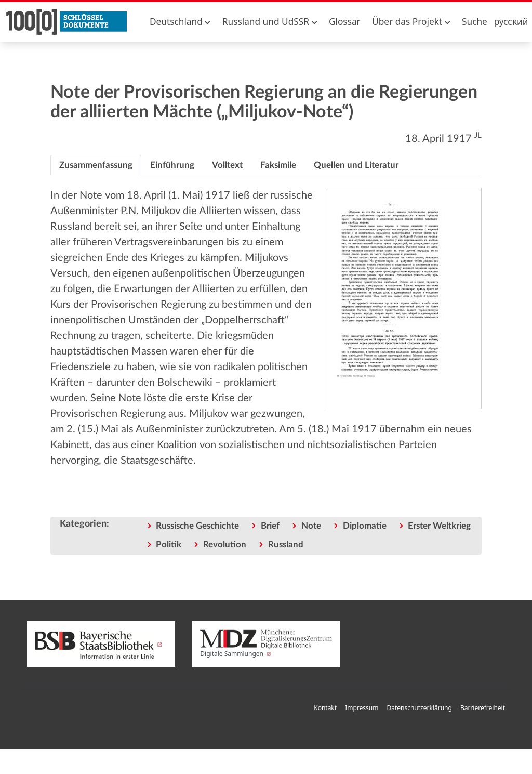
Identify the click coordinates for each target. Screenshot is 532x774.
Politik (169, 545)
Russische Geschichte (197, 526)
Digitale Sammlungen (266, 644)
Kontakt (325, 708)
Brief (270, 526)
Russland (286, 545)
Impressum (362, 708)
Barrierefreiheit (483, 708)
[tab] (96, 165)
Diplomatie (365, 526)
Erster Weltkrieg (439, 526)
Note (311, 526)
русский (511, 22)
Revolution (225, 545)
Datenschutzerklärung (419, 708)
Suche (475, 22)
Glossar (345, 22)
